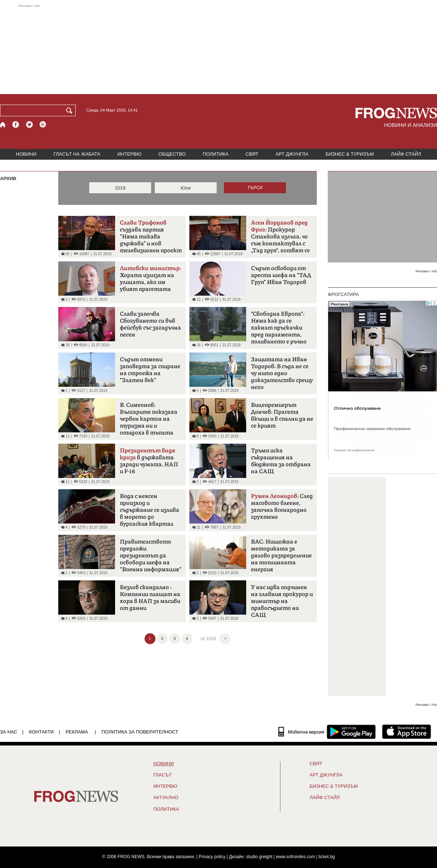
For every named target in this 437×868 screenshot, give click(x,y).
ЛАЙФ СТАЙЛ (406, 154)
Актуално (166, 798)
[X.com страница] (29, 124)
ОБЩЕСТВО (172, 154)
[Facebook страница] (16, 124)
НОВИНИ (26, 154)
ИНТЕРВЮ (129, 154)
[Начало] (3, 124)
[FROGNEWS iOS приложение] (407, 732)
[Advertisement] (219, 49)
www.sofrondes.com (296, 857)
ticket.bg (327, 857)
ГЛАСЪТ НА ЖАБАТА (77, 154)
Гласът (162, 775)
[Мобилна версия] (301, 732)
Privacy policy (212, 857)
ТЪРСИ (255, 188)
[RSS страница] (43, 124)
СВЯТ (252, 154)
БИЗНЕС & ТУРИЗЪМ (350, 154)
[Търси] (71, 110)
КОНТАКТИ (42, 732)
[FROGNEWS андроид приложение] (351, 732)
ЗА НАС (9, 732)
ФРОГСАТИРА (343, 294)
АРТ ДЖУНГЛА (292, 154)
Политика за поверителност (140, 732)
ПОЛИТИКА (216, 154)
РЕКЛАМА (77, 732)
